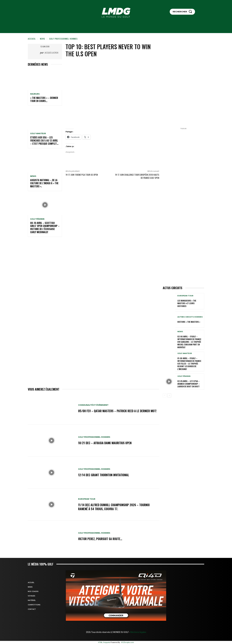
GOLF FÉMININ (37, 219)
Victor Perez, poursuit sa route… (100, 539)
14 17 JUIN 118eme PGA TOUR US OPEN (82, 175)
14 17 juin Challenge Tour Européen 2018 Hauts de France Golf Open (137, 176)
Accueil (32, 39)
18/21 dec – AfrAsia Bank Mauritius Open (105, 443)
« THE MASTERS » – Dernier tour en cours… (44, 99)
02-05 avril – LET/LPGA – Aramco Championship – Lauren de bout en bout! (189, 384)
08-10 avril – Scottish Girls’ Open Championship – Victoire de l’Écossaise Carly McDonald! (45, 228)
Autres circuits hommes (190, 317)
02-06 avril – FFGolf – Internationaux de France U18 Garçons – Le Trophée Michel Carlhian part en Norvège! (189, 342)
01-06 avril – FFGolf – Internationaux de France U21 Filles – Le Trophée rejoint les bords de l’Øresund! (189, 364)
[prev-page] (165, 395)
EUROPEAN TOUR (87, 499)
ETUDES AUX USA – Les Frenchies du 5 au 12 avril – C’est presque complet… (44, 141)
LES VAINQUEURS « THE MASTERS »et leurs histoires (187, 303)
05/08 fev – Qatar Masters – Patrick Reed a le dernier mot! (117, 411)
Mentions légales (138, 632)
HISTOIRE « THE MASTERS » (189, 322)
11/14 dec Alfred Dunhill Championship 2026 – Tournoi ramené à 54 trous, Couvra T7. (114, 507)
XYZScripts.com (128, 642)
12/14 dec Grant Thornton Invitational (104, 475)
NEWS (42, 39)
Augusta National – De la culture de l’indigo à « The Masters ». (44, 183)
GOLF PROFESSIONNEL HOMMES (63, 39)
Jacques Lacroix (51, 53)
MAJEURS (35, 94)
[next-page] (169, 395)
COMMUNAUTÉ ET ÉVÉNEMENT (93, 405)
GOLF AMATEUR (38, 134)
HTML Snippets (104, 642)
